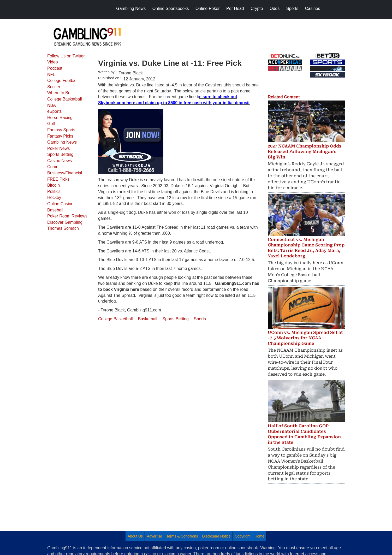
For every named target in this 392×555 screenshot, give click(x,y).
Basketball (148, 319)
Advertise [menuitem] (155, 536)
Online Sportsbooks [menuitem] (171, 8)
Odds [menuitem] (275, 8)
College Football (62, 81)
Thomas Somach (63, 228)
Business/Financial (65, 173)
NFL (51, 75)
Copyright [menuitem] (243, 536)
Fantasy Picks (60, 136)
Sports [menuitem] (292, 8)
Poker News (58, 148)
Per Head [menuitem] (235, 8)
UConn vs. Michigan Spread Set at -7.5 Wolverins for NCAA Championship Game (305, 338)
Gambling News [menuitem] (131, 8)
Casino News (60, 161)
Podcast (55, 68)
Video (53, 62)
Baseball (55, 210)
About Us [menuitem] (135, 536)
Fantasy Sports (61, 130)
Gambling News (62, 142)
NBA (52, 105)
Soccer (54, 87)
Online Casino (60, 204)
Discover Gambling (65, 222)
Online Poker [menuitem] (208, 8)
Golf (51, 124)
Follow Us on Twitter (66, 56)
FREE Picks (58, 179)
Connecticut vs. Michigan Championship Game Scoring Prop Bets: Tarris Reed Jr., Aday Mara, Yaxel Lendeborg (306, 248)
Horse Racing (60, 118)
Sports (200, 319)
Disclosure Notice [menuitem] (216, 536)
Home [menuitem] (259, 536)
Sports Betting (60, 154)
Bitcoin (54, 185)
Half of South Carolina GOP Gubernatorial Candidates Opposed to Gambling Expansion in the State (304, 434)
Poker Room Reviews (67, 216)
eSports (54, 111)
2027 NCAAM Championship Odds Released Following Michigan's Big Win (305, 152)
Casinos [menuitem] (313, 8)
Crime (53, 167)
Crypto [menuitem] (257, 8)
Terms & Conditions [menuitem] (182, 536)
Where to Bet (59, 93)
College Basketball (65, 99)
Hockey (54, 197)
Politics (54, 191)
